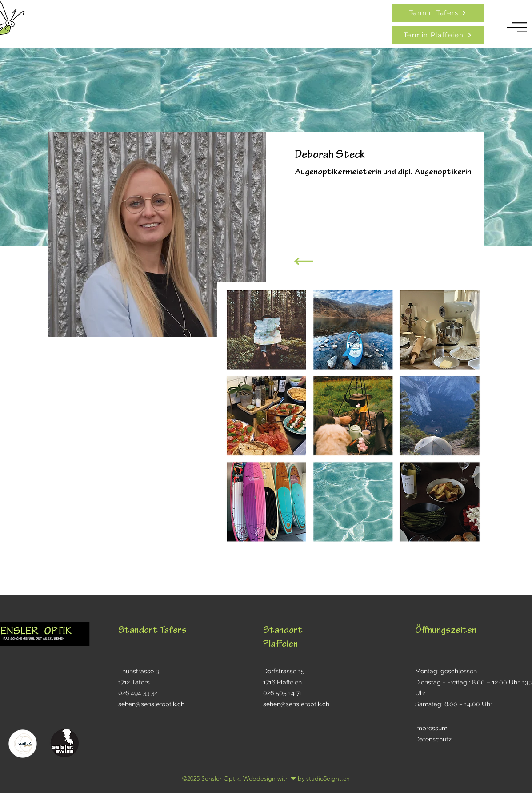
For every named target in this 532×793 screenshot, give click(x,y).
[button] (517, 27)
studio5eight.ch (328, 778)
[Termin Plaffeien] (438, 35)
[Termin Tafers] (438, 13)
